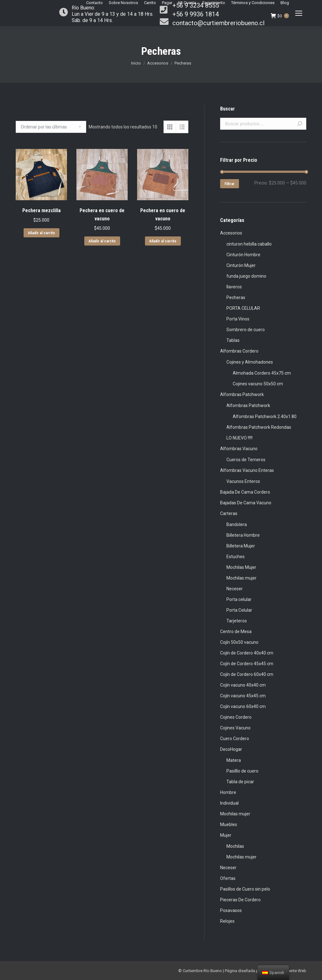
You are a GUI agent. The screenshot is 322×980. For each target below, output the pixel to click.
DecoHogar (231, 749)
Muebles (229, 824)
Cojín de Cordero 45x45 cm (247, 664)
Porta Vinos (238, 319)
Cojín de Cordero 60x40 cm (247, 674)
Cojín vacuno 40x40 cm (243, 685)
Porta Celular (239, 610)
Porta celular (239, 599)
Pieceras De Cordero (240, 900)
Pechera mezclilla (42, 210)
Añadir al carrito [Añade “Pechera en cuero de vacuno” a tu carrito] (102, 241)
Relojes (227, 921)
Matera (234, 760)
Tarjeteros (237, 621)
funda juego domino (246, 276)
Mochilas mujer (241, 578)
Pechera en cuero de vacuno (102, 215)
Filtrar (230, 184)
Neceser (235, 589)
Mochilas (235, 846)
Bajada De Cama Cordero (245, 492)
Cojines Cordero (236, 717)
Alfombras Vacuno (239, 449)
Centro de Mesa (236, 632)
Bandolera (237, 524)
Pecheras (236, 297)
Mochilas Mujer (241, 567)
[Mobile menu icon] (299, 13)
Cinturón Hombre (243, 255)
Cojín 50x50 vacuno (239, 642)
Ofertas (228, 878)
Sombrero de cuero (246, 330)
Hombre (228, 792)
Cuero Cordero (235, 739)
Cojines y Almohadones (250, 362)
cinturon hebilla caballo (249, 244)
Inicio (136, 63)
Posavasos (231, 910)
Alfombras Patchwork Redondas (259, 427)
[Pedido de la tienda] (51, 127)
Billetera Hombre (243, 535)
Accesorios (158, 63)
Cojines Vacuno (235, 728)
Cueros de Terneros (246, 460)
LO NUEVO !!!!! (239, 438)
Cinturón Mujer (241, 265)
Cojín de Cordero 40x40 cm (247, 653)
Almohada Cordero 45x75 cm (262, 373)
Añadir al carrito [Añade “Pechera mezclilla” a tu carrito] (42, 233)
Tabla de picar (240, 782)
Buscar (300, 124)
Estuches (236, 557)
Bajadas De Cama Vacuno (246, 503)
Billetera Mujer (241, 546)
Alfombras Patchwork (242, 394)
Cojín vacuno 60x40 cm (243, 706)
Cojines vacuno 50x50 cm (258, 384)
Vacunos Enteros (243, 481)
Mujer (226, 835)
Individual (229, 803)
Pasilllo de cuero (242, 771)
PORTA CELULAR (243, 308)
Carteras (229, 513)
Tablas (233, 340)
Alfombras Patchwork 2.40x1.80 (265, 416)
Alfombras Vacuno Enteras (247, 470)
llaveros (234, 287)
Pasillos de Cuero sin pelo (245, 889)
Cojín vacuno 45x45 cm (243, 696)
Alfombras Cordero (239, 351)
